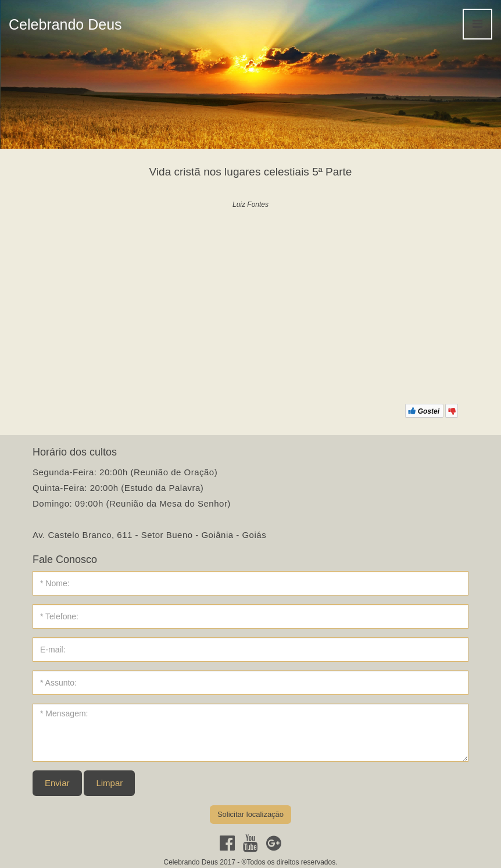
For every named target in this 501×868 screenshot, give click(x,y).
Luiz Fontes (250, 205)
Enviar (57, 783)
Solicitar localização (250, 814)
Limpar (109, 783)
